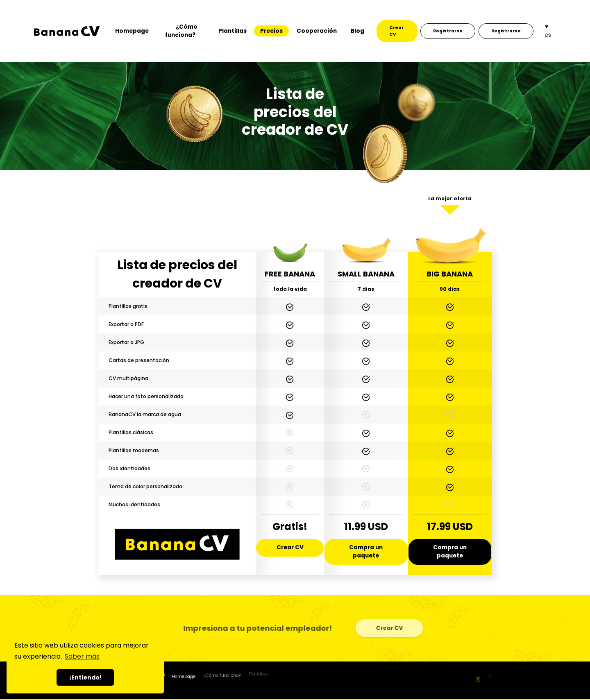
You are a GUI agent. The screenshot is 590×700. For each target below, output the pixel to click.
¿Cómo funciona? (181, 31)
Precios (271, 31)
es (548, 35)
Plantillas (233, 31)
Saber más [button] (82, 656)
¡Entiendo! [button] (85, 677)
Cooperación (317, 31)
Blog (357, 31)
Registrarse (448, 31)
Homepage (132, 31)
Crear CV (396, 31)
